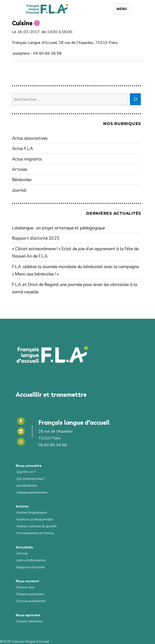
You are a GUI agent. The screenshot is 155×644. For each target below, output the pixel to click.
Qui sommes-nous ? (31, 479)
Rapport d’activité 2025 (36, 238)
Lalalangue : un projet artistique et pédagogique (58, 228)
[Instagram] (21, 442)
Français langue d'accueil (30, 641)
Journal (19, 190)
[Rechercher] (135, 99)
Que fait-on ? (26, 472)
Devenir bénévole (29, 621)
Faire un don (26, 587)
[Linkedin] (21, 431)
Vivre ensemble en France (35, 533)
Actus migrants (27, 159)
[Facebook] (21, 421)
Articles (20, 169)
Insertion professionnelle (35, 519)
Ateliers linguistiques (32, 512)
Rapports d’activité (30, 567)
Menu (122, 9)
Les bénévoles (27, 485)
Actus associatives (30, 138)
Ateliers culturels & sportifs (36, 526)
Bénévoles (22, 179)
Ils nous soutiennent (31, 601)
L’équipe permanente (32, 492)
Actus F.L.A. (23, 148)
